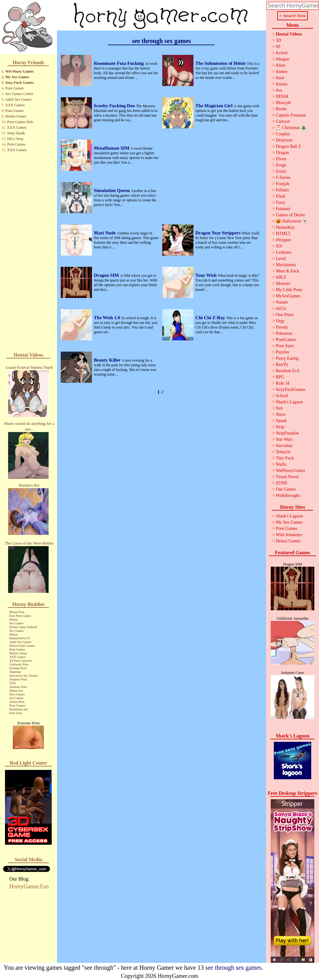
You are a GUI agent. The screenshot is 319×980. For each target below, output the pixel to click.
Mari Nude (105, 233)
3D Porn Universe (21, 661)
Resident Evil (288, 371)
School (282, 396)
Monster (283, 283)
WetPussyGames (290, 471)
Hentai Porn (17, 612)
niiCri (281, 308)
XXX (13, 683)
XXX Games (15, 105)
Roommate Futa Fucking (119, 63)
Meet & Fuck (287, 271)
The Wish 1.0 (107, 318)
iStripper (283, 240)
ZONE (281, 483)
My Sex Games (17, 77)
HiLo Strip (15, 139)
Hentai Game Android (23, 627)
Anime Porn (17, 702)
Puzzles (282, 352)
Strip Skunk (16, 133)
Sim (279, 408)
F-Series (283, 178)
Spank (281, 421)
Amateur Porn (18, 679)
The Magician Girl (214, 106)
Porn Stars (16, 713)
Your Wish (207, 275)
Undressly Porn (19, 664)
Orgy (280, 321)
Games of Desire (290, 215)
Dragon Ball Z (288, 146)
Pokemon (284, 333)
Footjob (283, 184)
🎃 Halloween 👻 (292, 221)
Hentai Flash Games (22, 646)
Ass (279, 90)
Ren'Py (282, 365)
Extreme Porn (18, 668)
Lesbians (283, 252)
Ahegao (283, 59)
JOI (279, 246)
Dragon (282, 153)
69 (278, 47)
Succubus (284, 446)
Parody (282, 327)
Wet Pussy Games (19, 71)
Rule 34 (283, 383)
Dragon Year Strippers (219, 233)
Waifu (281, 464)
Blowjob (283, 103)
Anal (280, 78)
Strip (280, 427)
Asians (282, 84)
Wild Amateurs (289, 535)
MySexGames (288, 296)
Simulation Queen (112, 190)
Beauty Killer (108, 360)
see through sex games (233, 968)
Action (282, 53)
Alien (281, 65)
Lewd (281, 259)
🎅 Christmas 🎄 (291, 128)
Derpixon (284, 140)
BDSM (282, 96)
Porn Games (14, 88)
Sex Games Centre (19, 94)
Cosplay (283, 134)
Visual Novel (287, 477)
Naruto (282, 302)
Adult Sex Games (18, 99)
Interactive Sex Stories (24, 676)
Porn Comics (17, 706)
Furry (281, 202)
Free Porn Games (20, 616)
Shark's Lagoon (289, 402)
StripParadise (287, 433)
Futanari (283, 209)
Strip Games (17, 649)
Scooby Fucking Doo (115, 106)
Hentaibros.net (19, 709)
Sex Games (16, 623)
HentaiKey (285, 227)
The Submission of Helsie (221, 63)
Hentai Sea (16, 691)
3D (278, 40)
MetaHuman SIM (112, 148)
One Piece (285, 315)
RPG (280, 377)
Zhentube (15, 672)
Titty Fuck (285, 458)
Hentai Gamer (16, 116)
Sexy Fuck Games (19, 83)
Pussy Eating (287, 358)
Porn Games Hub (20, 122)
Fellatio (282, 190)
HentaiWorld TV (20, 638)
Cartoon (283, 121)
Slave (281, 414)
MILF (281, 277)
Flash (280, 196)
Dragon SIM (107, 275)
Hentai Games (18, 653)
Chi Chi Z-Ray (211, 318)
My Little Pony (289, 290)
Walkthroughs (288, 495)
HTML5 (283, 234)
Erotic (281, 171)
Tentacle (283, 452)
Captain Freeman (291, 115)
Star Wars (284, 439)
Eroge (281, 165)
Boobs (281, 109)
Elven (281, 159)
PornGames (286, 340)
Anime (282, 72)
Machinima (286, 265)
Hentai (14, 620)
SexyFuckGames (290, 389)
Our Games (286, 489)
